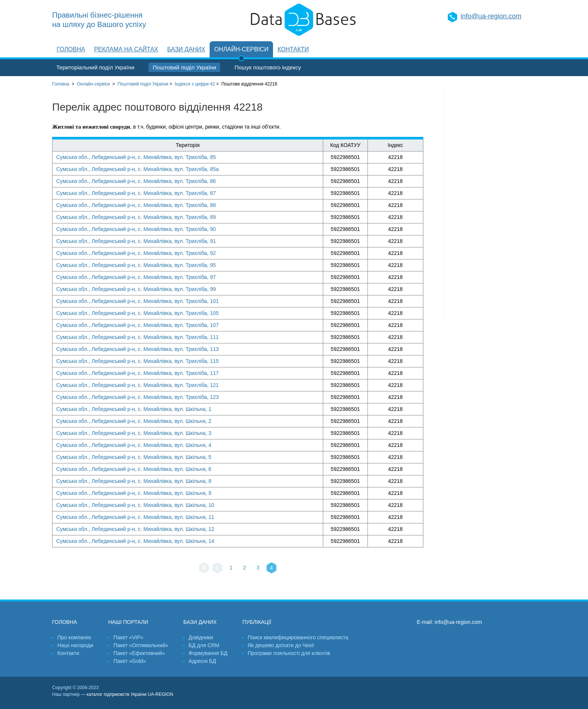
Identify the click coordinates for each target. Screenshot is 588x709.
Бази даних (186, 49)
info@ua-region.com (491, 16)
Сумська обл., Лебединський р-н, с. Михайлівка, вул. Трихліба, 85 (136, 157)
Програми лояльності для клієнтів (289, 653)
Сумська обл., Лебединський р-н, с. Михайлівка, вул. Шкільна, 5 (134, 457)
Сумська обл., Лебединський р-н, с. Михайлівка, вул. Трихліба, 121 (137, 385)
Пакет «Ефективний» (139, 653)
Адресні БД (202, 661)
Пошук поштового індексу (268, 67)
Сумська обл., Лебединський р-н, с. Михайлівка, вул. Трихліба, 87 (136, 193)
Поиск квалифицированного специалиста (298, 637)
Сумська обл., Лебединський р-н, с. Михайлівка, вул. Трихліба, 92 (136, 253)
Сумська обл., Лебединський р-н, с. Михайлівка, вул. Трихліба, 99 (136, 289)
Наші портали (128, 622)
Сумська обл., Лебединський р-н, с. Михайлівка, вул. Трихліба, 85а (137, 169)
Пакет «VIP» (128, 637)
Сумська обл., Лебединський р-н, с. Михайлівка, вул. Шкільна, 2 (134, 421)
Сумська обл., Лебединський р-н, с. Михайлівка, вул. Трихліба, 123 (137, 397)
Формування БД (208, 653)
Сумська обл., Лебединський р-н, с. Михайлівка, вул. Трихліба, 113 (137, 349)
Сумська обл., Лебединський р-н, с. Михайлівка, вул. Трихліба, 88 (136, 205)
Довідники (201, 637)
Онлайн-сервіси (241, 49)
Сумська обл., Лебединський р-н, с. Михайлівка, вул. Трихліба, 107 (137, 325)
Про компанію (74, 637)
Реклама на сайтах (126, 49)
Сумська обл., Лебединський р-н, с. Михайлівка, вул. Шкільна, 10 (135, 505)
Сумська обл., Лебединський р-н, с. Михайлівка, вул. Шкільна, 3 (134, 433)
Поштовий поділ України (184, 67)
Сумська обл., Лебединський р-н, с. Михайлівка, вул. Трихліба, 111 (137, 337)
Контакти (293, 49)
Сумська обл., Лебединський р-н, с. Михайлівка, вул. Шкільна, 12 (135, 529)
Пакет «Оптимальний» (141, 645)
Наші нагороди (75, 645)
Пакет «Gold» (130, 661)
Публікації (257, 622)
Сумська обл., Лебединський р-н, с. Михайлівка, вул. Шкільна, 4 (134, 445)
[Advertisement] (490, 204)
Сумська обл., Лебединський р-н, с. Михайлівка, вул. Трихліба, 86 (136, 181)
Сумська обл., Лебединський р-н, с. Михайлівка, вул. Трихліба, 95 (136, 265)
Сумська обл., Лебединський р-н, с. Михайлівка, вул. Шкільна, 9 (134, 493)
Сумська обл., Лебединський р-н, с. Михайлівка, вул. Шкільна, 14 (135, 541)
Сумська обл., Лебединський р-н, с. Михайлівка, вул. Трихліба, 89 (136, 217)
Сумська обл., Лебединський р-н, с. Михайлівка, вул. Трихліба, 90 (136, 229)
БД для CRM (204, 645)
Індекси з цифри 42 (195, 84)
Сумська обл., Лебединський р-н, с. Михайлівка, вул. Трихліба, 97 (136, 277)
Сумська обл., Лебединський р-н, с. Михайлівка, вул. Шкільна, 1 (134, 409)
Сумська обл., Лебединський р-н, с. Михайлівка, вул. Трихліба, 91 (136, 241)
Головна (71, 49)
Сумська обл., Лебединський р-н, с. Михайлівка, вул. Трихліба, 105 (137, 313)
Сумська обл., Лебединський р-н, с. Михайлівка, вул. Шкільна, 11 (135, 517)
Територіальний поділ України (95, 67)
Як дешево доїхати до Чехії (281, 645)
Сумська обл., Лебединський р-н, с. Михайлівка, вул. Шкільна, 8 (134, 481)
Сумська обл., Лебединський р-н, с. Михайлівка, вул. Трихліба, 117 (137, 373)
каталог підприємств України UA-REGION (130, 694)
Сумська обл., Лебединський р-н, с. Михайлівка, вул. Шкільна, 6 (134, 469)
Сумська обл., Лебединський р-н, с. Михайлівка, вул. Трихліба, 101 (137, 301)
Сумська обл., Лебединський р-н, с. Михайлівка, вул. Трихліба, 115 (137, 361)
